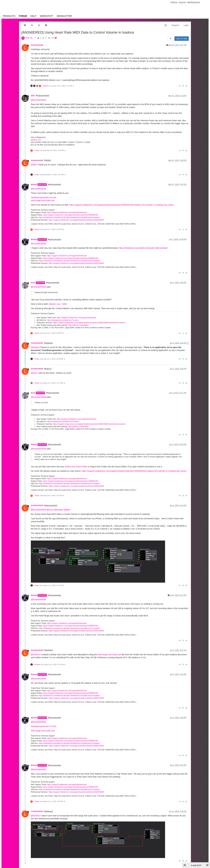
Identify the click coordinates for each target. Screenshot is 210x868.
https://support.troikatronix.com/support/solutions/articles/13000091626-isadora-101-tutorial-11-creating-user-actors (121, 205)
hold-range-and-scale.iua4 (43, 200)
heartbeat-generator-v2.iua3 (44, 726)
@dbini (48, 160)
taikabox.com (36, 140)
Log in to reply (182, 39)
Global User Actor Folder (76, 467)
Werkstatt (47, 16)
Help (33, 16)
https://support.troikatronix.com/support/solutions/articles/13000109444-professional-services (89, 323)
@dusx (34, 373)
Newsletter (64, 16)
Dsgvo (182, 2)
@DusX (48, 369)
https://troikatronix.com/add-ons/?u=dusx (63, 320)
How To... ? (31, 38)
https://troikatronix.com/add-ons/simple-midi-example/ (143, 248)
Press (174, 2)
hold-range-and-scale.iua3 (43, 731)
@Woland (49, 343)
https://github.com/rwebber (78, 325)
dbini (33, 96)
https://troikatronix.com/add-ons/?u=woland (83, 217)
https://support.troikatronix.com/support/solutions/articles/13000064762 (71, 215)
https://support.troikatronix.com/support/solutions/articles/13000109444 (76, 220)
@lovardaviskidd (43, 96)
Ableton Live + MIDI (58, 304)
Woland (34, 184)
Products (9, 16)
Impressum (193, 2)
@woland (35, 347)
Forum (23, 16)
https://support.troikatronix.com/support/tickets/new (67, 212)
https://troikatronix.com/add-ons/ (51, 217)
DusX (33, 283)
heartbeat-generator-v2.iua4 (44, 197)
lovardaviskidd (37, 45)
